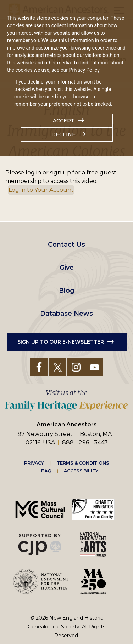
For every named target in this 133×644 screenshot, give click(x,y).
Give (67, 268)
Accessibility (81, 471)
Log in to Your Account (41, 190)
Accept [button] (63, 121)
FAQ (46, 471)
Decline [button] (63, 134)
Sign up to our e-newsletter (61, 342)
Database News (66, 314)
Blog (67, 291)
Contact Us (66, 245)
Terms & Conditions (83, 463)
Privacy (34, 463)
